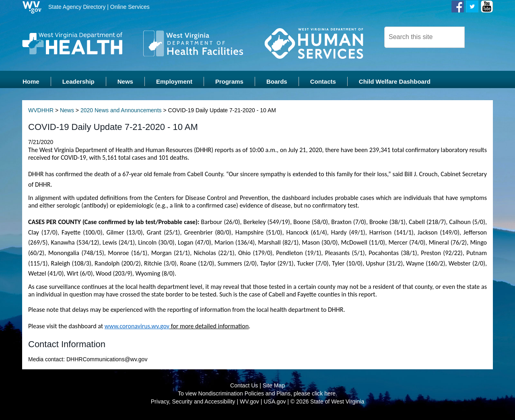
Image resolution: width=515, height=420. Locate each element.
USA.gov (275, 404)
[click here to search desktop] (478, 37)
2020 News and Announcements (121, 113)
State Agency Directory (77, 7)
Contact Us (244, 388)
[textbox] (424, 37)
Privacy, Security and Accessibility (193, 404)
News (67, 113)
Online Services (130, 7)
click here (324, 396)
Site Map (274, 388)
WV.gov (249, 404)
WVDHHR (41, 113)
